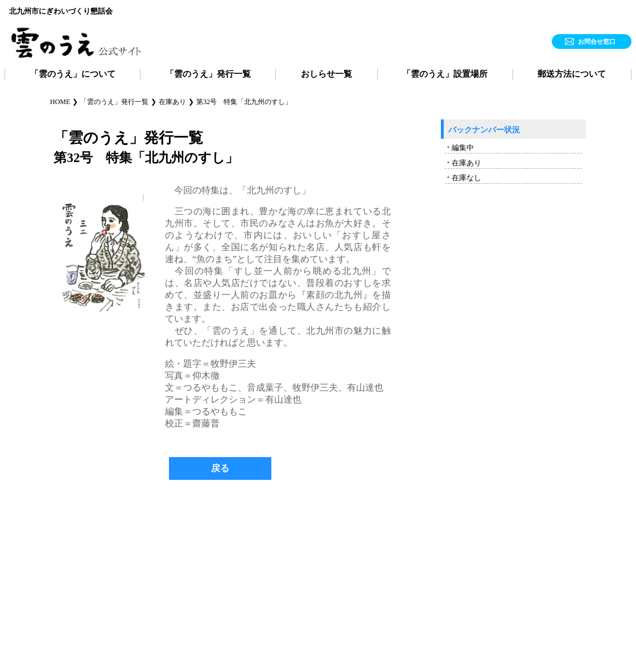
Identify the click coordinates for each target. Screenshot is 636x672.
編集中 (463, 148)
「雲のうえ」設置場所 (445, 74)
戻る (220, 468)
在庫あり (466, 163)
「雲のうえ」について (73, 74)
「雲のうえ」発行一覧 (208, 74)
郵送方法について (572, 74)
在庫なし (466, 178)
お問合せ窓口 (597, 42)
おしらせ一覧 (327, 74)
